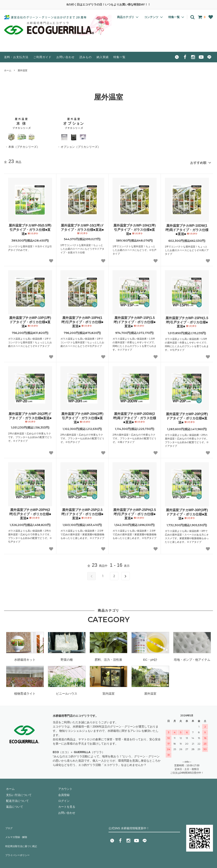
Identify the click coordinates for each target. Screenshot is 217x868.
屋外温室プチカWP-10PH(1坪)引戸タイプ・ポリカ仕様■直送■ (82, 320)
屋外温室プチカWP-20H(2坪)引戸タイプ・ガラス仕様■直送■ (82, 416)
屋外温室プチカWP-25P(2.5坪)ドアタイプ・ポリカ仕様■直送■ (82, 512)
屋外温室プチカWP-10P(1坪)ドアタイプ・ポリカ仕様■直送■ (30, 320)
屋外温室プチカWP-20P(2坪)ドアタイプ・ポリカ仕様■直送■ (187, 416)
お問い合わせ (66, 57)
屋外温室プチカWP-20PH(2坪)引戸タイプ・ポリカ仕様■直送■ (30, 512)
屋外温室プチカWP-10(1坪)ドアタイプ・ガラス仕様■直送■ (82, 227)
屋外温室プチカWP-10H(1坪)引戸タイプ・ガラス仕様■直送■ (134, 228)
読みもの (86, 57)
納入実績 (103, 57)
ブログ (8, 825)
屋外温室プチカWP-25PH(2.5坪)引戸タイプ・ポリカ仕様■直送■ (135, 512)
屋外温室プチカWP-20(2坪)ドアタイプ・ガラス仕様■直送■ (30, 416)
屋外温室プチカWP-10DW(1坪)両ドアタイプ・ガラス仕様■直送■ (187, 228)
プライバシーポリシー (18, 843)
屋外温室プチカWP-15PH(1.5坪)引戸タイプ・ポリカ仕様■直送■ (187, 320)
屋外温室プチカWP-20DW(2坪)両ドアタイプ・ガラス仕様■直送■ (135, 416)
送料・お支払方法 (16, 57)
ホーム (8, 70)
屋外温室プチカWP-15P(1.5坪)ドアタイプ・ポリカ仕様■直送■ (135, 320)
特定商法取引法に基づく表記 (23, 837)
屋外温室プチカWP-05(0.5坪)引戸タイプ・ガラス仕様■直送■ (30, 228)
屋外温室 (23, 70)
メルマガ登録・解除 (17, 831)
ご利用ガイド (42, 57)
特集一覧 (119, 57)
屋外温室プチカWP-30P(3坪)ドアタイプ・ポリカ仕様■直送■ (187, 512)
